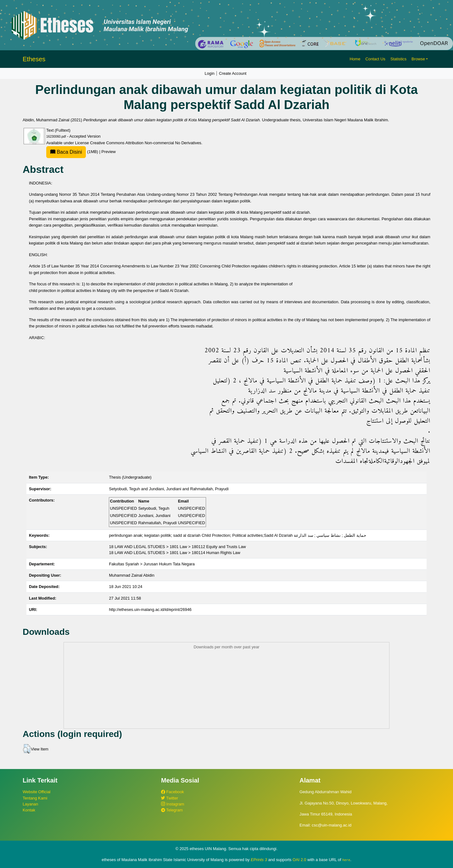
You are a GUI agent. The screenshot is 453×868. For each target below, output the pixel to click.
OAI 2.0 (299, 860)
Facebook (173, 792)
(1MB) (73, 152)
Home (355, 59)
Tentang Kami (35, 798)
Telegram (172, 810)
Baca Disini (66, 152)
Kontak (29, 810)
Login (210, 73)
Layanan (30, 804)
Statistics (398, 59)
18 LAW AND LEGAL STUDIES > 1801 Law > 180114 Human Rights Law (174, 553)
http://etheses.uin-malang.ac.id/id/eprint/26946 (150, 610)
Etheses (34, 59)
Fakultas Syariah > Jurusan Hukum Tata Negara (152, 564)
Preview (109, 152)
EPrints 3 (259, 860)
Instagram (173, 804)
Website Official (36, 792)
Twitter (170, 798)
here (346, 860)
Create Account (233, 73)
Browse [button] (418, 59)
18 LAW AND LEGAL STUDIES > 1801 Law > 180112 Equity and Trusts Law (177, 547)
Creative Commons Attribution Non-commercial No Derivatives (145, 143)
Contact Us (375, 59)
